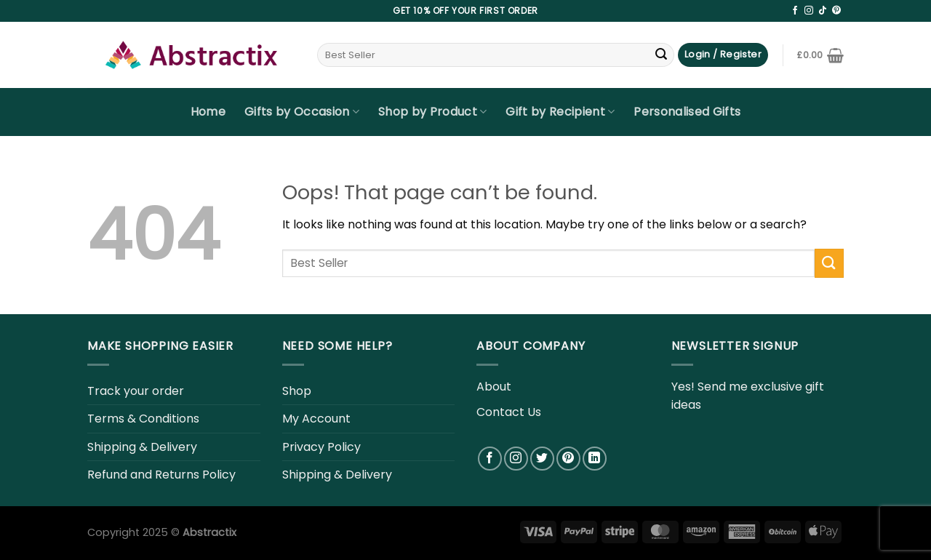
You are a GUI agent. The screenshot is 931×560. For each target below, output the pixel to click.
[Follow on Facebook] (795, 11)
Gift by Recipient (560, 112)
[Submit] (661, 55)
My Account (316, 419)
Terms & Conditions (143, 419)
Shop (297, 391)
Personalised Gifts (687, 112)
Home (208, 112)
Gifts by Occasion (302, 112)
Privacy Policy (321, 447)
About (494, 387)
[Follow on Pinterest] (836, 11)
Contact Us (509, 412)
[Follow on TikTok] (823, 11)
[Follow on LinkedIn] (595, 459)
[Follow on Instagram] (809, 11)
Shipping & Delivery (142, 447)
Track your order (136, 391)
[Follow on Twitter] (542, 459)
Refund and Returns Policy (161, 475)
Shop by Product (432, 112)
